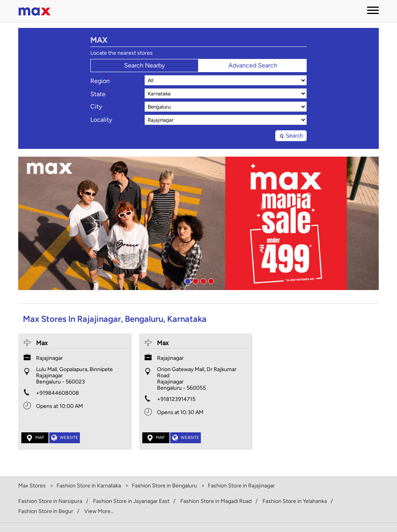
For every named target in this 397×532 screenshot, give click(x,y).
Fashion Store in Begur (46, 511)
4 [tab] (210, 280)
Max (42, 343)
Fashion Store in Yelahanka (295, 501)
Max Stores (33, 486)
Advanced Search (253, 65)
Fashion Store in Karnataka (89, 486)
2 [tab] (195, 280)
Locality (101, 120)
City (96, 107)
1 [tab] (187, 280)
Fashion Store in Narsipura (50, 501)
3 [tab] (202, 280)
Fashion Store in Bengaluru (164, 486)
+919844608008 (58, 393)
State (99, 93)
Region (101, 80)
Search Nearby (144, 65)
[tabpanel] (198, 223)
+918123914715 (176, 399)
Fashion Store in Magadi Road (216, 501)
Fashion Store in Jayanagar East (131, 501)
